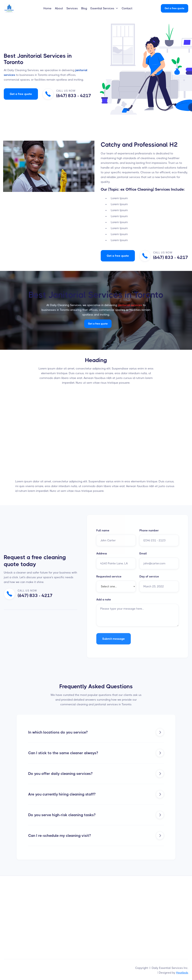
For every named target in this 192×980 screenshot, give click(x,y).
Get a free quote (175, 8)
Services (72, 8)
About (59, 8)
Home (47, 8)
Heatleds (182, 973)
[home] (13, 8)
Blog (84, 8)
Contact (127, 8)
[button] (104, 8)
